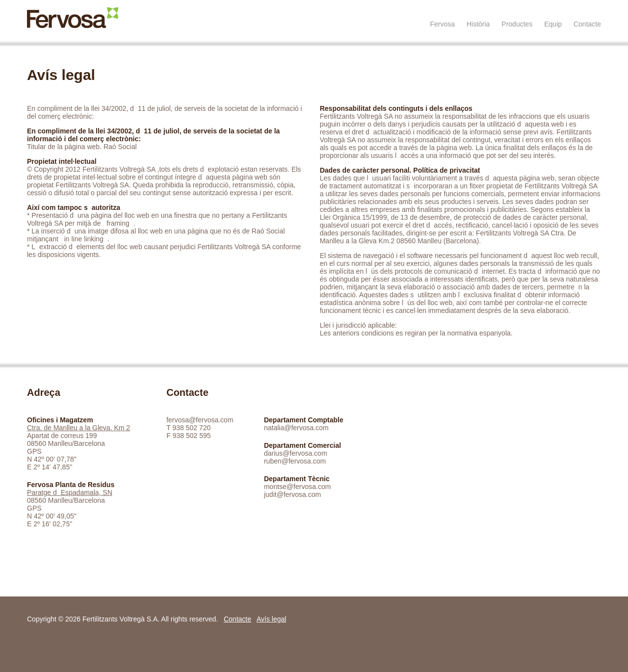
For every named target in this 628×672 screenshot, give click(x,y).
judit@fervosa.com (292, 494)
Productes (517, 24)
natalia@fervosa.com (296, 428)
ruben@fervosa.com (295, 461)
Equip (553, 24)
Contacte (587, 24)
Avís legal (271, 619)
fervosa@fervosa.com (200, 420)
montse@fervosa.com (297, 487)
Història (478, 24)
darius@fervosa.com (296, 453)
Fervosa (442, 24)
